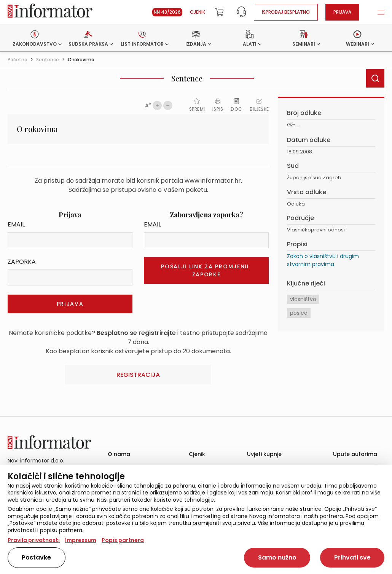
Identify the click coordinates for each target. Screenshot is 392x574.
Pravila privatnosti (34, 540)
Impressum (81, 540)
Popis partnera (123, 540)
